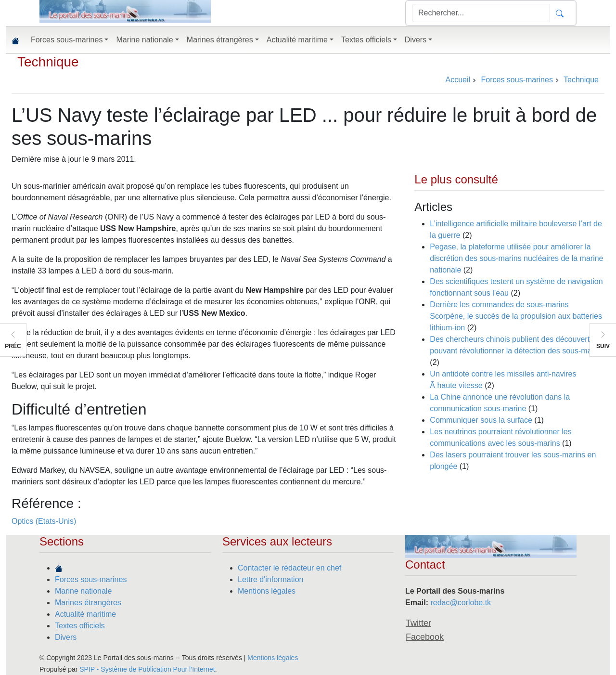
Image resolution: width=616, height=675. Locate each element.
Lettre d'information (270, 579)
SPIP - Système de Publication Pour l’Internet (147, 669)
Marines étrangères (88, 603)
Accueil (458, 80)
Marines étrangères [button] (220, 40)
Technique (48, 62)
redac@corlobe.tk (461, 603)
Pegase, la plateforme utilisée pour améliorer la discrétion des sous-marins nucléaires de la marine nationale (516, 258)
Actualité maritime (85, 614)
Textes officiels (80, 626)
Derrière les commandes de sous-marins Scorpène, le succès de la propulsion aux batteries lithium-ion (516, 316)
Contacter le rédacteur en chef (289, 568)
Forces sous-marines (91, 579)
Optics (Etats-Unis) (44, 521)
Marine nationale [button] (144, 40)
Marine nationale (83, 591)
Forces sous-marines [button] (67, 40)
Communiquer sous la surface (481, 420)
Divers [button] (416, 40)
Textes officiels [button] (366, 40)
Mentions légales (267, 591)
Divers (66, 637)
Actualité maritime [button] (297, 40)
